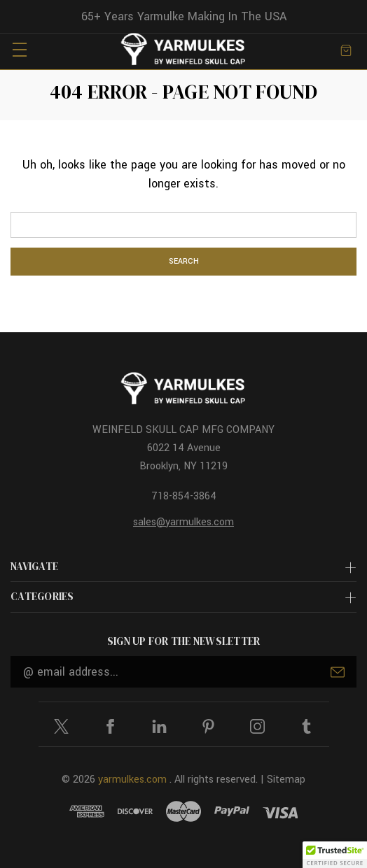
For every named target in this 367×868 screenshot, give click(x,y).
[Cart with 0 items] (346, 49)
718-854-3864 (184, 496)
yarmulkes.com (132, 780)
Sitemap (286, 780)
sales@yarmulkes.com (183, 522)
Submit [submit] (338, 672)
